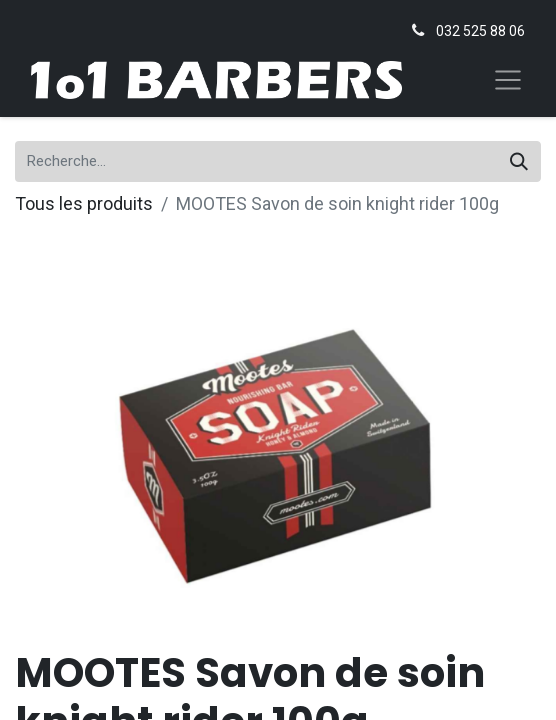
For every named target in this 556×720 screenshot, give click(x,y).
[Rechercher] (519, 161)
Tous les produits (84, 203)
